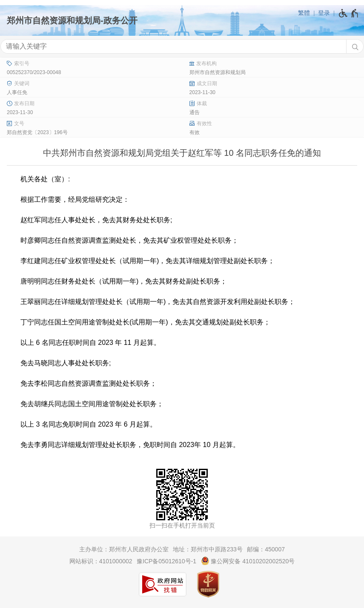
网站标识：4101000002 (101, 561)
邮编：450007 (266, 549)
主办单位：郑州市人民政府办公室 (124, 549)
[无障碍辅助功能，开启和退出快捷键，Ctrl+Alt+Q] (349, 13)
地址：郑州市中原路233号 (208, 549)
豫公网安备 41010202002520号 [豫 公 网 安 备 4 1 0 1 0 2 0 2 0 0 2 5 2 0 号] (248, 561)
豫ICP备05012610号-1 (166, 561)
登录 (324, 13)
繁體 (304, 13)
